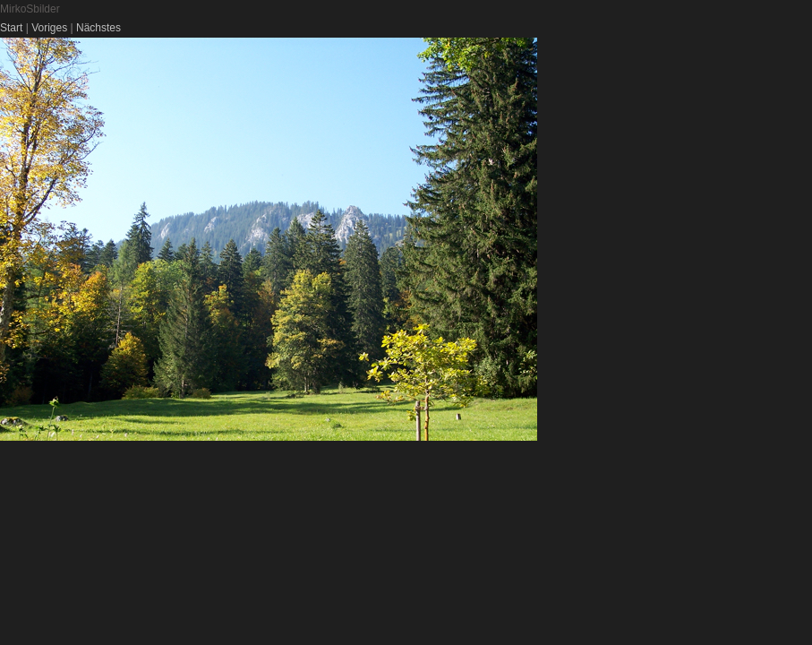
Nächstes (98, 28)
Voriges (49, 28)
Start (11, 28)
